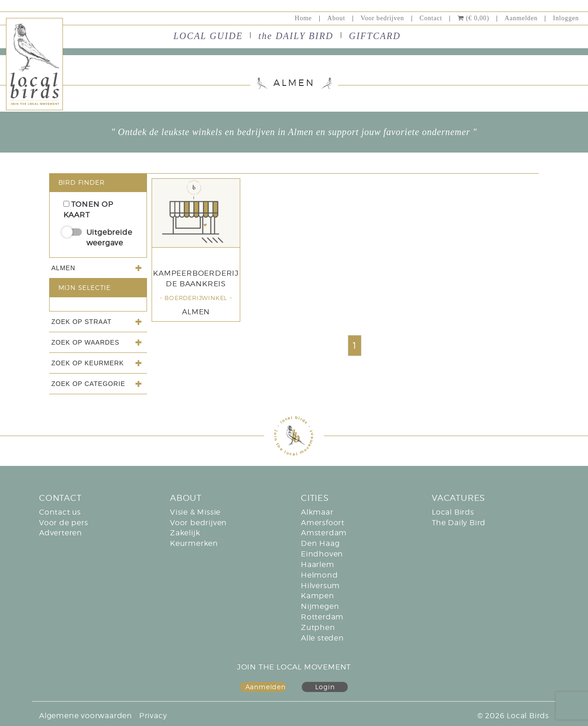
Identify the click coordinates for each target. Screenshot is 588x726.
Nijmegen (320, 606)
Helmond (319, 575)
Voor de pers (64, 523)
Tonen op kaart (88, 210)
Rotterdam (322, 617)
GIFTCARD (375, 36)
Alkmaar (317, 512)
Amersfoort (323, 523)
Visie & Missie (195, 512)
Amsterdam (324, 533)
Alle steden (322, 638)
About (336, 18)
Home (303, 18)
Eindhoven (322, 554)
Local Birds (453, 512)
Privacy (153, 716)
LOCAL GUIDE (208, 36)
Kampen (318, 596)
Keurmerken (194, 543)
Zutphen (318, 627)
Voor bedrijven (382, 18)
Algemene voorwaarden (86, 716)
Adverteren (61, 533)
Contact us (60, 512)
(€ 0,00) (473, 18)
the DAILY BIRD (296, 36)
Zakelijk (185, 533)
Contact (431, 18)
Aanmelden (521, 18)
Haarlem (318, 564)
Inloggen (566, 18)
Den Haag (320, 543)
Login (325, 687)
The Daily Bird (459, 523)
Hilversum (320, 586)
